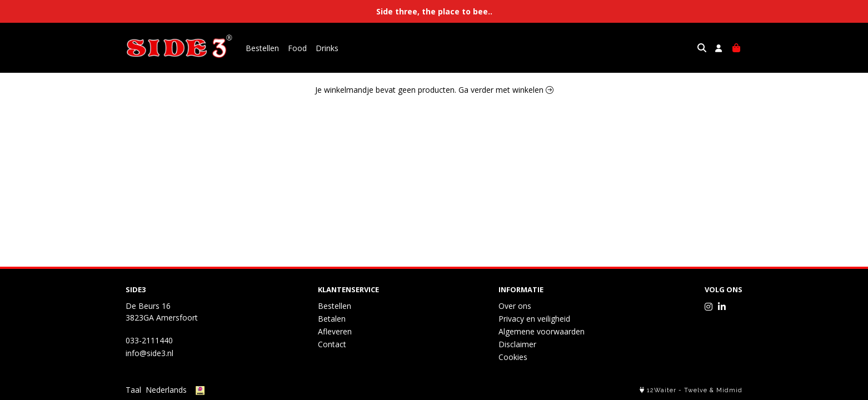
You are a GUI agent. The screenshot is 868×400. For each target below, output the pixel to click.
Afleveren (335, 331)
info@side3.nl (149, 353)
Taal (133, 390)
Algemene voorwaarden (542, 331)
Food (297, 48)
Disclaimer (517, 344)
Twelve (696, 390)
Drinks (327, 48)
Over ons (515, 306)
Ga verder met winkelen (506, 90)
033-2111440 (149, 340)
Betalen (332, 319)
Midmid (729, 390)
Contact (332, 344)
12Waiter (662, 390)
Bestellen (262, 48)
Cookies (513, 357)
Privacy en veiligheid (534, 319)
